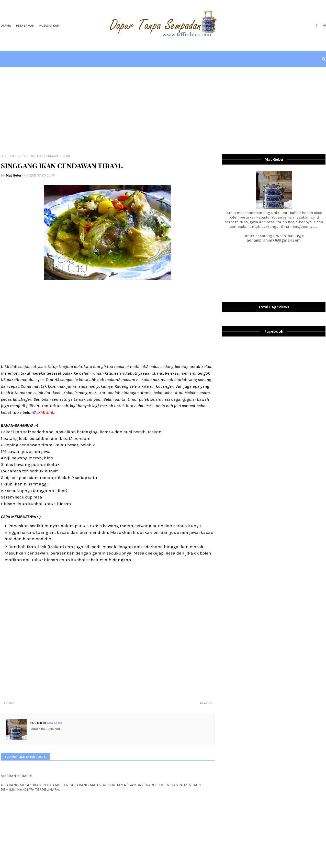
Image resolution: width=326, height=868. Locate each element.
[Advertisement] (163, 111)
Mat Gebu (13, 175)
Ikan (15, 156)
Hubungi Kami (50, 26)
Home (5, 156)
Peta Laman (25, 26)
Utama (6, 26)
